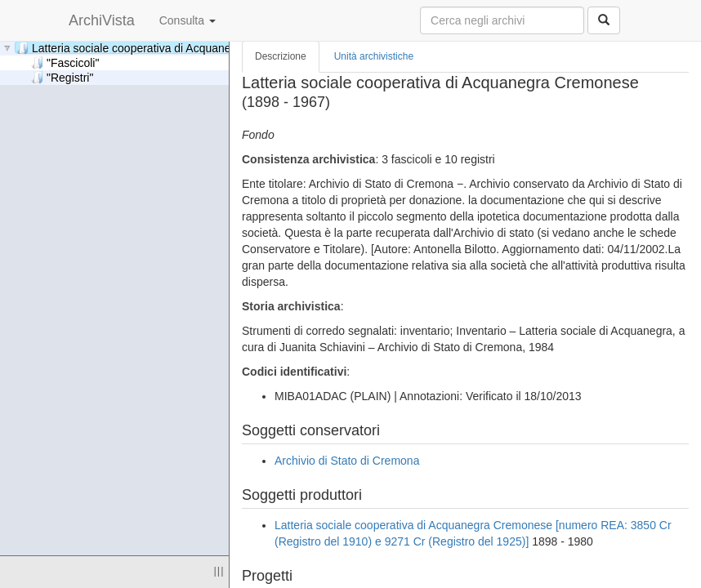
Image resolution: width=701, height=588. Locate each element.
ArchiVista (102, 20)
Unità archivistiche (374, 56)
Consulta (188, 20)
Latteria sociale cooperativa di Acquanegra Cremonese (163, 48)
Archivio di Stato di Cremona (347, 461)
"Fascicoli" (65, 62)
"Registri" (62, 77)
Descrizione (281, 56)
